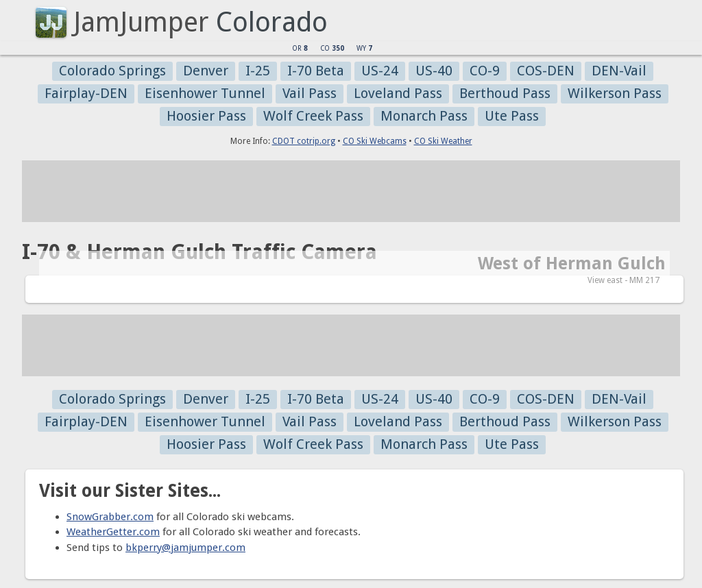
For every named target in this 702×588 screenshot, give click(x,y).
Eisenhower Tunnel (205, 93)
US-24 (380, 71)
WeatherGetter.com (113, 532)
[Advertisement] (351, 191)
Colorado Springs (112, 71)
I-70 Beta (316, 71)
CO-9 (485, 71)
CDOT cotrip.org (304, 141)
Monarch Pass (424, 116)
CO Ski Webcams (375, 141)
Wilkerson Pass (615, 93)
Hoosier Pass (206, 116)
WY (364, 48)
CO (332, 48)
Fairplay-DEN (86, 93)
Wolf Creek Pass (313, 116)
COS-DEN (546, 71)
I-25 (258, 71)
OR (300, 48)
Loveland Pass (398, 93)
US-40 (434, 71)
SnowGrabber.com (110, 517)
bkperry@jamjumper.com (185, 548)
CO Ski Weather (443, 141)
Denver (206, 71)
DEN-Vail (619, 71)
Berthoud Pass (505, 93)
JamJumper (141, 22)
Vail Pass (310, 93)
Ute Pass (512, 116)
